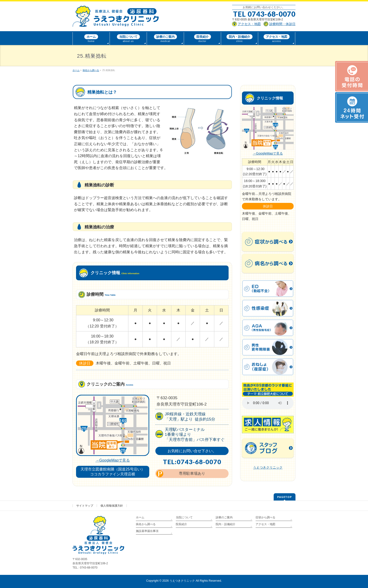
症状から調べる (265, 517)
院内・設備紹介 (226, 524)
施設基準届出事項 (147, 531)
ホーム (140, 517)
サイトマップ (85, 506)
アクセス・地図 (265, 524)
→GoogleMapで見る (113, 460)
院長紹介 (181, 524)
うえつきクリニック (268, 467)
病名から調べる (146, 524)
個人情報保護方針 (112, 506)
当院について (184, 517)
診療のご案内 (224, 517)
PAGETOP (285, 497)
